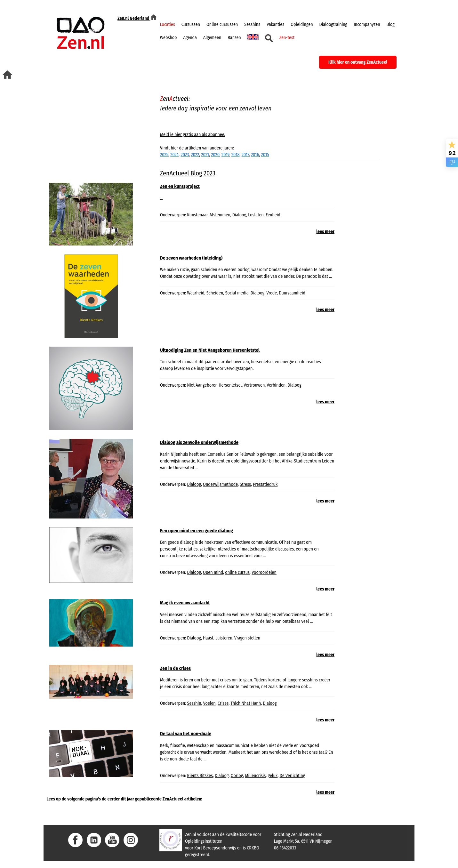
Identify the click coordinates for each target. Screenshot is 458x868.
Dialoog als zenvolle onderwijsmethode (199, 442)
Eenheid (273, 215)
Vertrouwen (254, 385)
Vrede (272, 293)
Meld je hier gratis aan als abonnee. (193, 135)
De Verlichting (293, 776)
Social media (237, 293)
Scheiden (215, 293)
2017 (245, 155)
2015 (265, 155)
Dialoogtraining (333, 24)
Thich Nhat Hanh (246, 703)
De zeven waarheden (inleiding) (191, 258)
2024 (174, 155)
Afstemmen (220, 215)
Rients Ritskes (200, 776)
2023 (185, 155)
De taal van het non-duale (186, 734)
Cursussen (191, 24)
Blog (391, 24)
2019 (225, 155)
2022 (195, 155)
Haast (208, 638)
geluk (273, 776)
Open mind (213, 572)
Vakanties (275, 24)
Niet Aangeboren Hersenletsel (215, 385)
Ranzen (234, 38)
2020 (215, 155)
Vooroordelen (264, 572)
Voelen (209, 703)
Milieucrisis (255, 776)
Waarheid (196, 293)
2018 (236, 155)
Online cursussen (222, 24)
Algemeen (212, 38)
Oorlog (237, 776)
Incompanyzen (367, 24)
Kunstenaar (197, 215)
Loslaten (256, 215)
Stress (245, 484)
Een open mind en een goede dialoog (197, 531)
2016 (255, 155)
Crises (223, 703)
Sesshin (194, 703)
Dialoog (239, 215)
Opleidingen (302, 24)
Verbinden (276, 385)
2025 (164, 155)
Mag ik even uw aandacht (185, 603)
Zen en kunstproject (180, 186)
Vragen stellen (247, 638)
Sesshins (252, 24)
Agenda (190, 38)
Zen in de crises (175, 668)
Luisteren (224, 638)
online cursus (237, 572)
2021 (205, 155)
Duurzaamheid (292, 293)
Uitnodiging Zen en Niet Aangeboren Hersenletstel (210, 350)
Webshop (169, 38)
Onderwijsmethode (220, 484)
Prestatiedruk (265, 484)
